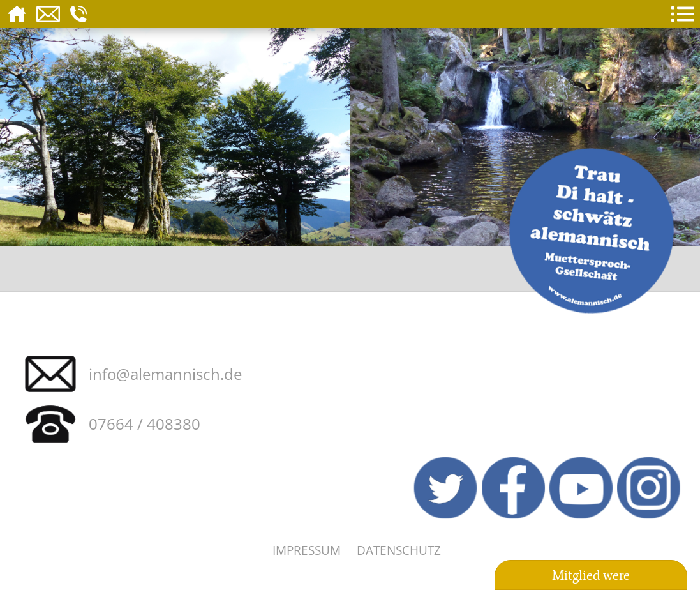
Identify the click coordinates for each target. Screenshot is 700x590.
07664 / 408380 (145, 424)
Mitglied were (591, 575)
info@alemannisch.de (165, 374)
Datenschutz (399, 550)
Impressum (307, 550)
